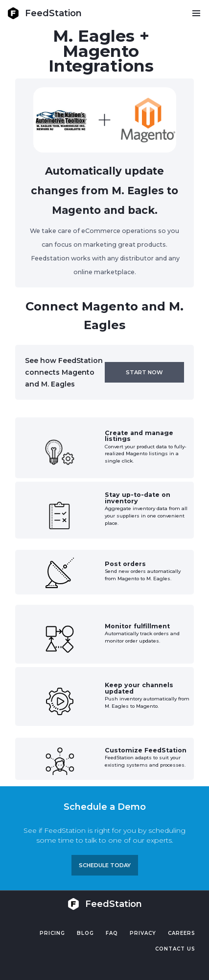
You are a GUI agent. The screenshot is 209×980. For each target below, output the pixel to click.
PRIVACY (143, 933)
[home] (45, 13)
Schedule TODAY (105, 865)
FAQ (112, 933)
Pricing (52, 933)
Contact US (175, 949)
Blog (85, 933)
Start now (144, 372)
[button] (196, 13)
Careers (182, 933)
